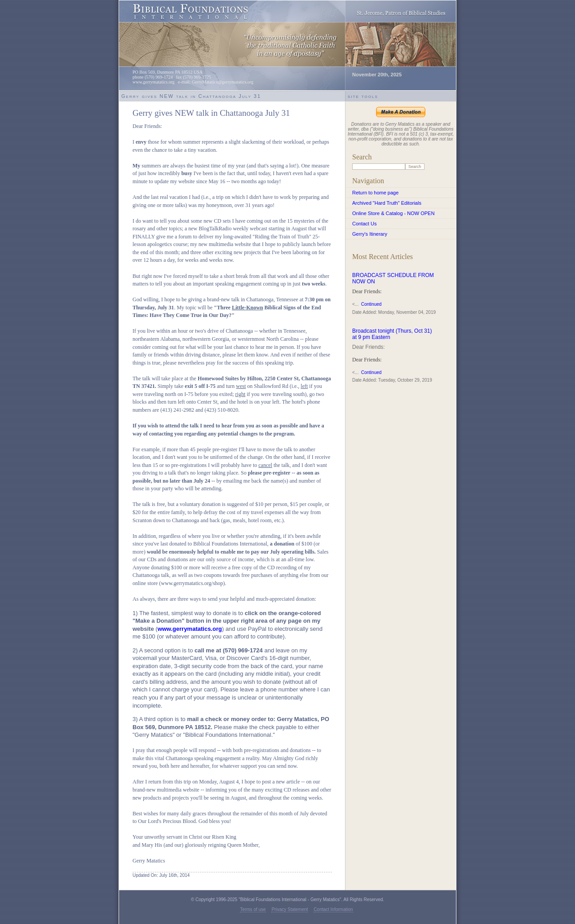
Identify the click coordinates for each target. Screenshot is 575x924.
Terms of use (253, 909)
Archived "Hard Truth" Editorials (387, 203)
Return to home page (375, 193)
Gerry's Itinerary (370, 234)
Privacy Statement (290, 909)
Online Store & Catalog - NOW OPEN (393, 213)
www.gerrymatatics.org (190, 629)
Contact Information (333, 909)
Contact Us (364, 224)
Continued (372, 304)
